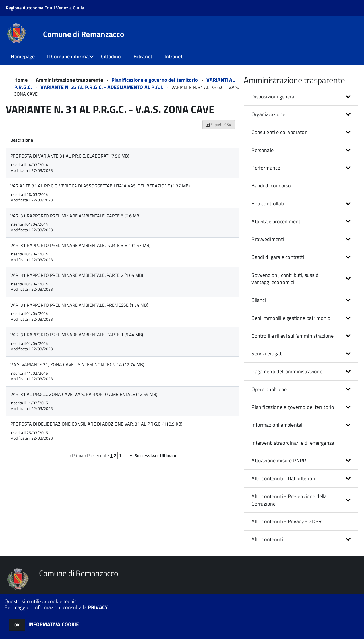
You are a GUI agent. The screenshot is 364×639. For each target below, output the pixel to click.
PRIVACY (98, 607)
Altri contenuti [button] (267, 539)
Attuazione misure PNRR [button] (279, 460)
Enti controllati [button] (268, 204)
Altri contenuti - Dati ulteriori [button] (283, 478)
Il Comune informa (68, 56)
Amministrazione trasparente (70, 80)
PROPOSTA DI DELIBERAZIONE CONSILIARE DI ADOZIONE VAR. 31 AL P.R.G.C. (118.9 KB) (96, 424)
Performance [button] (266, 168)
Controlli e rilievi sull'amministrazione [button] (292, 336)
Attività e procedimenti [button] (276, 221)
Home (21, 80)
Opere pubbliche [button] (269, 389)
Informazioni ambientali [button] (277, 425)
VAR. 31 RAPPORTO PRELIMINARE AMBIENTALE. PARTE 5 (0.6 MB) (75, 216)
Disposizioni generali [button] (274, 97)
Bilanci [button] (259, 300)
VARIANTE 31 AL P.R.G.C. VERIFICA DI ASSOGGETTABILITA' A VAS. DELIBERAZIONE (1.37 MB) (100, 186)
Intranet (173, 56)
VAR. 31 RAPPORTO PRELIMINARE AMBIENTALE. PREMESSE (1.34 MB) (79, 305)
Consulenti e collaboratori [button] (280, 132)
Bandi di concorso (271, 186)
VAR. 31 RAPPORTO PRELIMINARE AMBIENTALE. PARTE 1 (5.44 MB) (77, 335)
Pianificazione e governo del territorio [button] (293, 407)
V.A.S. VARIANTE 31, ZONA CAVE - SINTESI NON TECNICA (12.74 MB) (77, 364)
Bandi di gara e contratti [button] (278, 257)
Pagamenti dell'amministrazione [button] (287, 371)
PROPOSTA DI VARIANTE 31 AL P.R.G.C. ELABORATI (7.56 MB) (70, 156)
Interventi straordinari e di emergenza (293, 443)
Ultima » (168, 455)
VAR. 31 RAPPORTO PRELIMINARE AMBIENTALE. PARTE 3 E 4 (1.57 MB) (80, 245)
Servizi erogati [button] (267, 353)
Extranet (143, 56)
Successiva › (147, 455)
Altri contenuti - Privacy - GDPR (287, 521)
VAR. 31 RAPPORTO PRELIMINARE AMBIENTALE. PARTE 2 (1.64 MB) (77, 275)
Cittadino (111, 56)
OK (17, 625)
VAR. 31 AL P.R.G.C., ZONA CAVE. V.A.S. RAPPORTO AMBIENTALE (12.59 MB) (84, 394)
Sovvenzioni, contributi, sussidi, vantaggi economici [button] (286, 279)
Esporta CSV (219, 124)
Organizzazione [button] (268, 114)
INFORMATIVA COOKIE (54, 624)
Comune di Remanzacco (84, 34)
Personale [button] (262, 150)
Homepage (23, 56)
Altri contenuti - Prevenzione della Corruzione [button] (289, 500)
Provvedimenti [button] (268, 239)
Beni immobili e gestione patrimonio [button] (291, 318)
